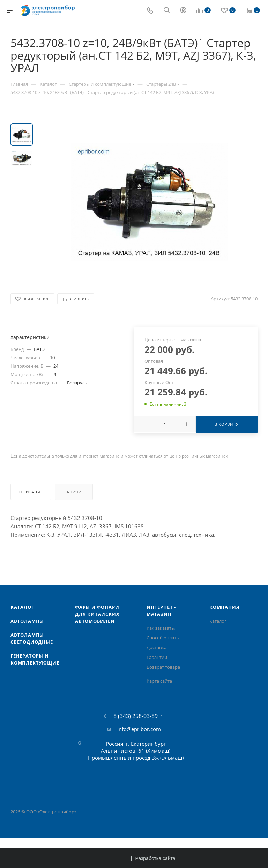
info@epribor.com (139, 729)
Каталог (22, 607)
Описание (31, 492)
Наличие (74, 492)
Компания (224, 607)
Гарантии (157, 657)
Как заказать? (161, 628)
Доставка (157, 647)
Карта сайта (159, 681)
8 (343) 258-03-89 (136, 716)
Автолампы (27, 621)
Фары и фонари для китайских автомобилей (97, 614)
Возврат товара (163, 667)
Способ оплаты (163, 638)
